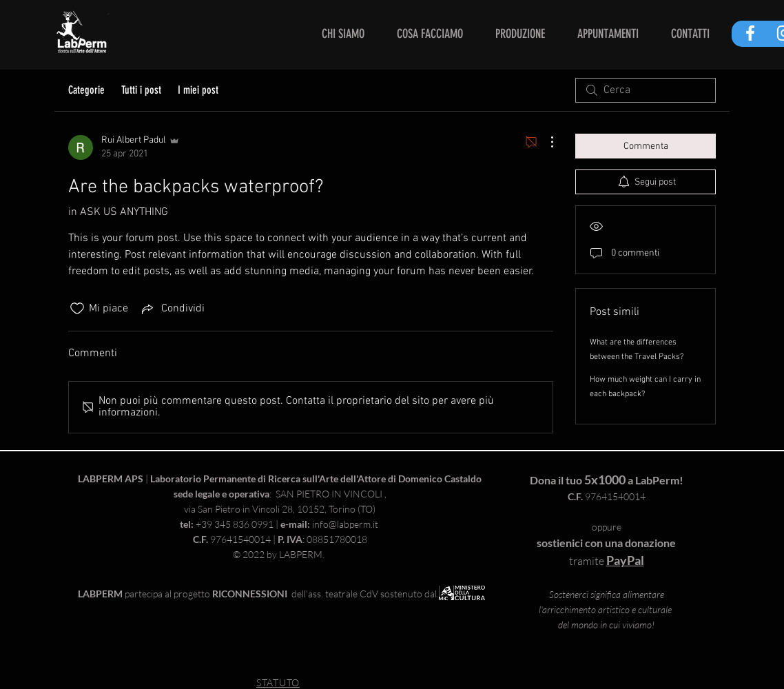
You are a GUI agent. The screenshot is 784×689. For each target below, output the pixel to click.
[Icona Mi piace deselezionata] (77, 309)
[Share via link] (172, 309)
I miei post (198, 90)
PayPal (625, 560)
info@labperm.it (345, 524)
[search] (646, 90)
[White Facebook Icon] (750, 33)
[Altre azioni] (545, 142)
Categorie (86, 90)
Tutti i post (141, 90)
